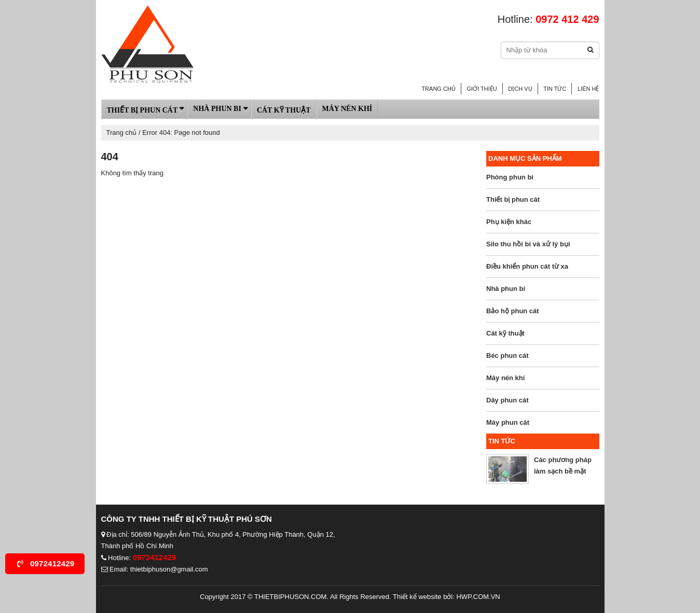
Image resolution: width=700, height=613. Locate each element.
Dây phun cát (507, 400)
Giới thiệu (482, 89)
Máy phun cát (508, 422)
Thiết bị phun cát (142, 110)
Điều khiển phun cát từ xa (527, 266)
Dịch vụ (520, 89)
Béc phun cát (507, 356)
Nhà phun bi (217, 109)
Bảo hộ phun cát (513, 311)
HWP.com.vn (478, 597)
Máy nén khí (347, 109)
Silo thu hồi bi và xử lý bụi (528, 244)
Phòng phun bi (510, 177)
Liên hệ (588, 89)
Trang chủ (438, 89)
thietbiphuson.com (290, 597)
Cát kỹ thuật (284, 110)
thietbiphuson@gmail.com (169, 569)
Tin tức (555, 89)
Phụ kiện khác (509, 222)
